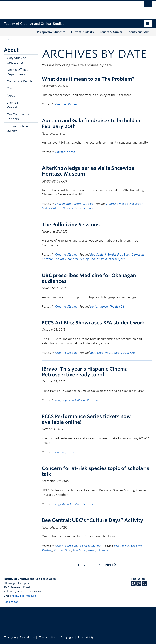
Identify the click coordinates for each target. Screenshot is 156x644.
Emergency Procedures (19, 637)
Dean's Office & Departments (18, 72)
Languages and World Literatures (78, 400)
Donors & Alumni (111, 32)
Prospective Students (51, 32)
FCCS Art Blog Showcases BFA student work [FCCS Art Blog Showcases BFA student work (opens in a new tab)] (93, 323)
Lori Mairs (80, 550)
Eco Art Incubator (66, 259)
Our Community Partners (18, 117)
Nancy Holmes (90, 259)
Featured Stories (90, 546)
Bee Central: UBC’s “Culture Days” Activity (93, 520)
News (11, 96)
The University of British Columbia (67, 8)
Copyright (67, 637)
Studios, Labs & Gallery (18, 128)
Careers (12, 89)
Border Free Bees (119, 255)
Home (7, 39)
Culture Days (63, 550)
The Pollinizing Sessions (71, 225)
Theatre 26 (117, 307)
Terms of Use (48, 637)
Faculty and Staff (138, 32)
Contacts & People (20, 81)
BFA (93, 353)
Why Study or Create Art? (16, 60)
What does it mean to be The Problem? (88, 79)
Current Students (82, 32)
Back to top (13, 602)
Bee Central (98, 255)
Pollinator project (113, 259)
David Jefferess (84, 208)
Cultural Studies (62, 208)
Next (111, 565)
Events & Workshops (15, 105)
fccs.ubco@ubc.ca (24, 596)
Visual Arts (128, 353)
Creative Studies (66, 104)
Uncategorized (65, 152)
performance (99, 307)
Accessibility (86, 637)
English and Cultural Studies (74, 204)
